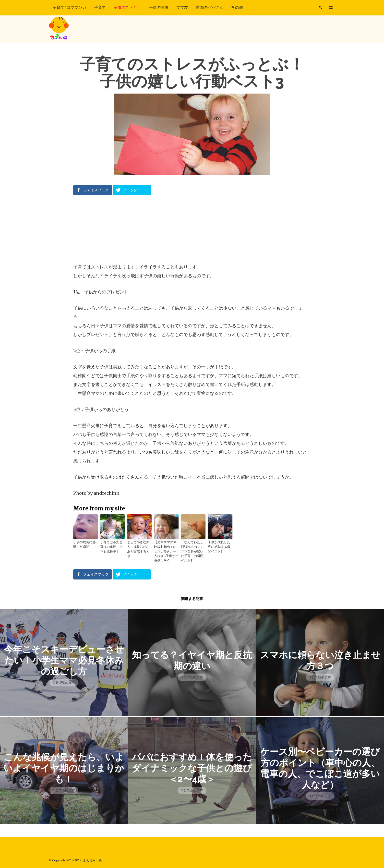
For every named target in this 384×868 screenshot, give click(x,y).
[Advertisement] (192, 229)
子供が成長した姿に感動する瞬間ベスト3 (220, 547)
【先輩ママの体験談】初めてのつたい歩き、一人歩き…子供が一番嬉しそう (166, 551)
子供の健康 (159, 7)
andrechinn (107, 493)
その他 (237, 7)
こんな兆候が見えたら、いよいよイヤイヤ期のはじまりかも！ (64, 767)
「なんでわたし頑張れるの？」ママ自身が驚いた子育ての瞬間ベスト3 (193, 549)
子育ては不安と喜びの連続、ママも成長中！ (112, 547)
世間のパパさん (210, 7)
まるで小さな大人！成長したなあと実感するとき (139, 547)
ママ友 (182, 7)
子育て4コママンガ (69, 7)
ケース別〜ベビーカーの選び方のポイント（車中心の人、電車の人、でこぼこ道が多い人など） (320, 767)
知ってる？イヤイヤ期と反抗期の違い (192, 659)
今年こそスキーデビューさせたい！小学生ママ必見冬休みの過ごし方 (64, 659)
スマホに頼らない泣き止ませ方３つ (320, 659)
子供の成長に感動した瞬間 (85, 544)
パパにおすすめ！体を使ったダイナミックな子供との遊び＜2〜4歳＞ (192, 767)
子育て (100, 7)
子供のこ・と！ (127, 7)
